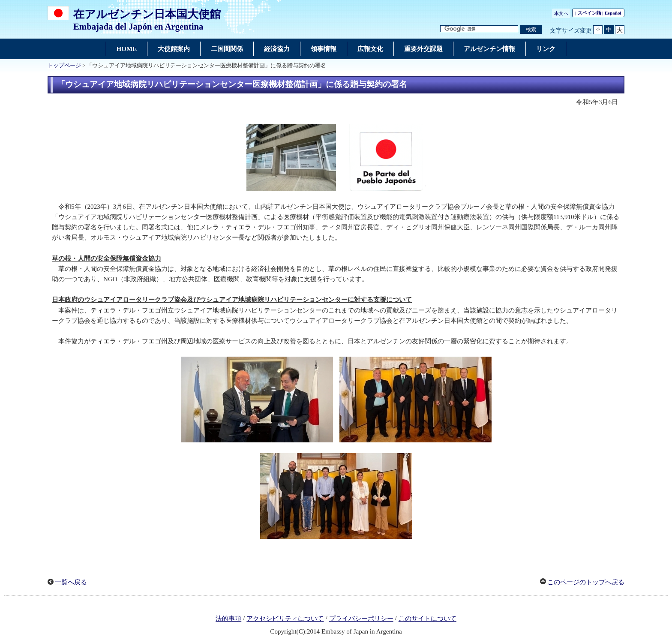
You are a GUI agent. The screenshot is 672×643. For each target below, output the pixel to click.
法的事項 (228, 619)
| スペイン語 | (598, 13)
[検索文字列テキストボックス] (479, 29)
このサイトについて (427, 619)
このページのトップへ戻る (586, 582)
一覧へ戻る (71, 582)
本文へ (561, 13)
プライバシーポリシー (361, 619)
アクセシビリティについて (285, 619)
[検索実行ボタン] (531, 30)
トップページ (64, 66)
